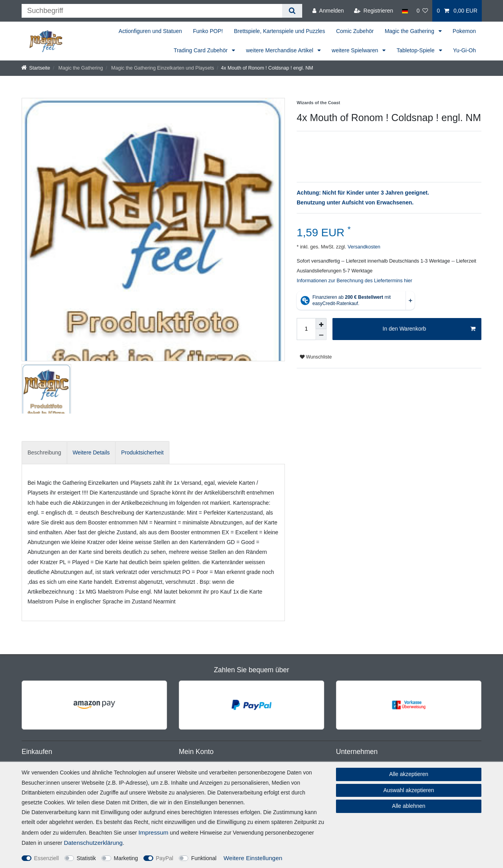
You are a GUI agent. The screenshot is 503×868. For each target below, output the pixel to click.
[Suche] (292, 11)
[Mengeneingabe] (306, 329)
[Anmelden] (328, 11)
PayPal (165, 858)
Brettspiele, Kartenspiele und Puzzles (279, 31)
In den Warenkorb (429, 329)
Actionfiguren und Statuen (150, 31)
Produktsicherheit (142, 452)
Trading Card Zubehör (201, 50)
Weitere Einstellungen (253, 858)
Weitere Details (91, 452)
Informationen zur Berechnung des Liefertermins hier (354, 281)
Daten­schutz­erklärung (93, 843)
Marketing (126, 858)
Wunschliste (316, 357)
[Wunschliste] (422, 11)
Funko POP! (208, 31)
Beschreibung (44, 452)
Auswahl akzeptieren (408, 790)
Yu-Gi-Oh (464, 50)
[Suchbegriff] (152, 11)
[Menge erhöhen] (321, 324)
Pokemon (464, 31)
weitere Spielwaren (356, 50)
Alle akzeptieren (409, 774)
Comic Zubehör (355, 31)
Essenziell (47, 858)
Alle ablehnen (409, 806)
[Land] (405, 11)
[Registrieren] (374, 11)
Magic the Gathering (410, 31)
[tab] (44, 453)
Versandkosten (363, 247)
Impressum (153, 832)
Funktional (204, 858)
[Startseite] (36, 68)
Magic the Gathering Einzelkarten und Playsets (162, 68)
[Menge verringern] (321, 335)
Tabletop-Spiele (416, 50)
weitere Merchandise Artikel (280, 50)
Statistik (86, 858)
